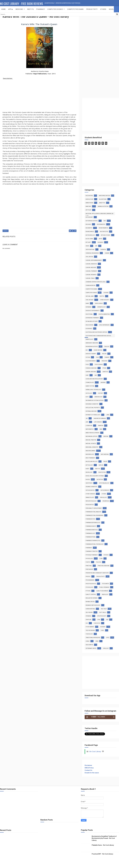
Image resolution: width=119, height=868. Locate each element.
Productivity (92, 9)
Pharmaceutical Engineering (94, 515)
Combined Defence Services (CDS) (96, 282)
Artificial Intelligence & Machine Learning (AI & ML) (99, 214)
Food (87, 364)
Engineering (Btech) (92, 347)
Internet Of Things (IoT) (93, 415)
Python (88, 591)
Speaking (88, 616)
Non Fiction (102, 472)
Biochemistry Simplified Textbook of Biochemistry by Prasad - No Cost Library (104, 838)
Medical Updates (91, 444)
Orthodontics (90, 490)
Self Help (104, 609)
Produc (88, 576)
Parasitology (90, 497)
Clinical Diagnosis (91, 264)
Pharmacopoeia (90, 537)
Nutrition (100, 479)
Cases (87, 246)
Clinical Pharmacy (91, 271)
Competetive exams (75, 9)
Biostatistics (104, 232)
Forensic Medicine (91, 368)
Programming (90, 580)
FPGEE (104, 368)
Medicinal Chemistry (92, 447)
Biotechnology (90, 235)
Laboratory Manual (100, 418)
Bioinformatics (104, 228)
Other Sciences (90, 494)
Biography (89, 228)
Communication (90, 285)
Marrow (101, 426)
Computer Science (55, 9)
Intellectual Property (93, 408)
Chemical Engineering (92, 253)
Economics (89, 329)
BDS (105, 221)
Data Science (99, 303)
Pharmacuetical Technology (95, 544)
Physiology (89, 559)
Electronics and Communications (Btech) (98, 336)
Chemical (103, 250)
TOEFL (102, 630)
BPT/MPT (88, 242)
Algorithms (103, 199)
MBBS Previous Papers (92, 433)
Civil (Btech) (89, 257)
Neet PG (98, 469)
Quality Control (91, 594)
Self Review (89, 612)
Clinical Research (91, 275)
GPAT (87, 375)
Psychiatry (106, 584)
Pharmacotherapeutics (93, 541)
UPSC (108, 638)
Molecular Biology (92, 462)
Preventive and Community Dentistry (97, 573)
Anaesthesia (89, 203)
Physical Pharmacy (92, 555)
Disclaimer (88, 765)
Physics (106, 555)
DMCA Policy (89, 768)
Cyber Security (105, 300)
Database (88, 307)
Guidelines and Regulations (94, 379)
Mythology (89, 465)
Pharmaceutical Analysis (93, 512)
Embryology (89, 339)
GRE (96, 375)
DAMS (87, 303)
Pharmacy (41, 9)
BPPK (101, 239)
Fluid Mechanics (91, 361)
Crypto (102, 296)
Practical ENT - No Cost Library (102, 854)
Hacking (103, 382)
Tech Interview (90, 630)
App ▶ (11, 9)
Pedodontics (90, 505)
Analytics (102, 203)
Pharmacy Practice (92, 551)
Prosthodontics (91, 584)
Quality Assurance (102, 591)
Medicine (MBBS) (90, 451)
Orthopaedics (105, 490)
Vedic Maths (89, 645)
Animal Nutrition (103, 206)
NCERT (87, 469)
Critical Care (90, 296)
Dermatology (102, 307)
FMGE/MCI (104, 361)
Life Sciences (98, 422)
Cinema (107, 253)
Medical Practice (91, 440)
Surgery (103, 627)
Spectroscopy (102, 616)
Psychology (89, 587)
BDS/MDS (88, 224)
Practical (89, 566)
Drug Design (89, 325)
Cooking (106, 293)
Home (3, 9)
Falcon (104, 354)
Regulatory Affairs (92, 598)
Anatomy (88, 206)
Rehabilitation (90, 602)
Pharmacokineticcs (92, 530)
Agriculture (89, 199)
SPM (99, 620)
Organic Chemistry (91, 487)
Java (108, 415)
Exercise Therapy (91, 354)
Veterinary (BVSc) (91, 648)
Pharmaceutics (90, 519)
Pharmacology (90, 533)
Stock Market (90, 627)
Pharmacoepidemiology (93, 523)
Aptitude (88, 210)
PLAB (101, 559)
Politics (99, 562)
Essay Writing (98, 350)
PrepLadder (89, 569)
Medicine (19, 9)
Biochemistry (101, 224)
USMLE (88, 641)
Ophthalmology (104, 483)
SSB (107, 620)
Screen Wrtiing (90, 609)
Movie (105, 462)
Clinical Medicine (91, 267)
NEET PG (31, 9)
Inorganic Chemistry (92, 404)
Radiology (105, 594)
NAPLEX (101, 465)
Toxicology (89, 634)
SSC (87, 623)
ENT (87, 350)
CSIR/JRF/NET (90, 300)
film (97, 357)
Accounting (89, 196)
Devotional (89, 314)
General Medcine (91, 372)
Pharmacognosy (91, 526)
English (107, 347)
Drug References (104, 325)
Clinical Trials (90, 278)
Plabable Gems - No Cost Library (103, 845)
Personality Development (94, 508)
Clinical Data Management (94, 260)
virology (106, 648)
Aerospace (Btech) (105, 196)
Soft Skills (103, 612)
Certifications (90, 250)
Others (103, 9)
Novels (112, 9)
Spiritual (89, 620)
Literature (89, 426)
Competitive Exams (91, 289)
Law (87, 422)
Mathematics (90, 429)
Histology (89, 393)
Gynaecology (90, 382)
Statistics (97, 623)
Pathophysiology (91, 501)
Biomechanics (90, 232)
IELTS (87, 397)
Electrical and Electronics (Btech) (96, 332)
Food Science (99, 364)
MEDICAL (106, 436)
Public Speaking (104, 587)
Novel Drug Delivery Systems (95, 476)
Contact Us (88, 770)
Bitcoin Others (106, 235)
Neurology (89, 472)
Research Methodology (93, 605)
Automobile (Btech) (92, 221)
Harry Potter (90, 386)
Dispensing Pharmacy (92, 318)
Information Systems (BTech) (95, 400)
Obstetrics (89, 483)
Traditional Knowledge (93, 638)
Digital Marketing (104, 314)
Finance (107, 357)
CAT (96, 246)
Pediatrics (106, 501)
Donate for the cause (92, 773)
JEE (87, 418)
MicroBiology (90, 454)
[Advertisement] (39, 94)
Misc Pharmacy (90, 458)
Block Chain (89, 239)
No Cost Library (95, 751)
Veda (97, 641)
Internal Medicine (91, 411)
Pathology (103, 497)
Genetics (105, 372)
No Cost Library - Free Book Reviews (21, 4)
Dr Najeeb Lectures (92, 321)
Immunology (98, 397)
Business (100, 242)
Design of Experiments (93, 311)
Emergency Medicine (92, 343)
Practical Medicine (104, 566)
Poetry (88, 562)
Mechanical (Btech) (92, 436)
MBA (101, 429)
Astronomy (89, 217)
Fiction (88, 357)
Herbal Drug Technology (93, 390)
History (100, 393)
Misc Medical (105, 454)
